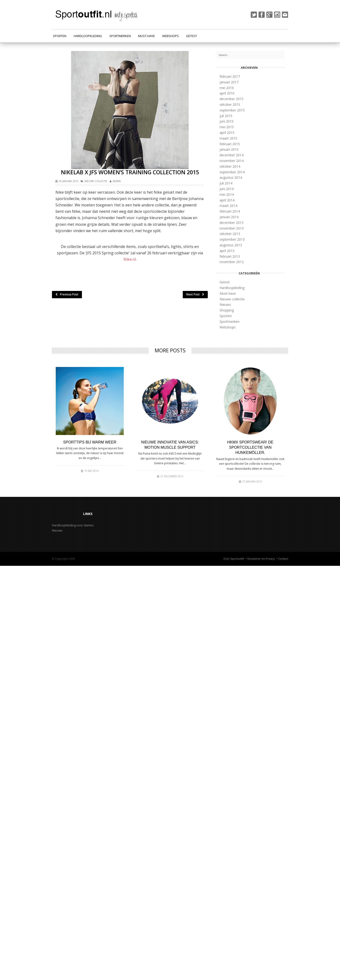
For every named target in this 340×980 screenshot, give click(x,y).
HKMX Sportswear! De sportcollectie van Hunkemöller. (250, 447)
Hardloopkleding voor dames (73, 525)
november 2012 (232, 262)
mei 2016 (227, 88)
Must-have (147, 36)
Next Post (195, 294)
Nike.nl (130, 259)
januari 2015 (229, 149)
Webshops (170, 36)
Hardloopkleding (88, 36)
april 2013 (227, 251)
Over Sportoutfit (234, 559)
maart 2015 (228, 138)
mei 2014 (227, 194)
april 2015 (227, 133)
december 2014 (232, 155)
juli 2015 (226, 116)
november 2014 (232, 161)
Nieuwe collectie (96, 181)
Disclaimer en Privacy (261, 559)
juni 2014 (227, 189)
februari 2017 (230, 76)
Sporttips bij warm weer (90, 442)
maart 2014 (228, 206)
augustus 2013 (231, 245)
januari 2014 (229, 217)
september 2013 (232, 239)
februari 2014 (230, 211)
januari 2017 (229, 82)
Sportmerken (120, 36)
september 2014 (232, 172)
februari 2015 (230, 144)
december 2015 (232, 99)
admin (117, 181)
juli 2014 (226, 183)
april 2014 (227, 200)
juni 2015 (227, 121)
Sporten (60, 36)
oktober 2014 (230, 166)
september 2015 (232, 110)
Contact (283, 559)
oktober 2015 (230, 104)
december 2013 (232, 223)
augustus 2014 (231, 177)
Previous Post (67, 294)
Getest (191, 36)
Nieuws (225, 305)
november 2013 (232, 228)
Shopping (227, 310)
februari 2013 (230, 256)
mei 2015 (227, 127)
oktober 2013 (230, 234)
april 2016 (227, 93)
